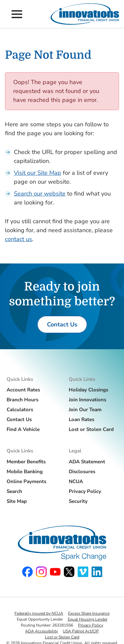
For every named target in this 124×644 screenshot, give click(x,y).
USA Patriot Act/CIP (81, 631)
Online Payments (26, 481)
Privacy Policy (85, 491)
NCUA (76, 481)
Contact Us (19, 419)
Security (78, 501)
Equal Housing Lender (88, 619)
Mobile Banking (25, 472)
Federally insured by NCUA (39, 613)
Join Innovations (87, 400)
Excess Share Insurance (89, 613)
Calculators (20, 410)
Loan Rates (82, 419)
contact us (19, 239)
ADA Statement (87, 462)
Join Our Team (85, 410)
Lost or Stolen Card (91, 429)
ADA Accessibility (41, 631)
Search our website (40, 194)
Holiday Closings (88, 390)
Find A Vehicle (23, 429)
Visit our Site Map (38, 173)
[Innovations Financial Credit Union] (85, 14)
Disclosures (82, 472)
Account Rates (23, 390)
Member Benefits (26, 462)
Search (14, 491)
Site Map (17, 501)
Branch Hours (22, 400)
